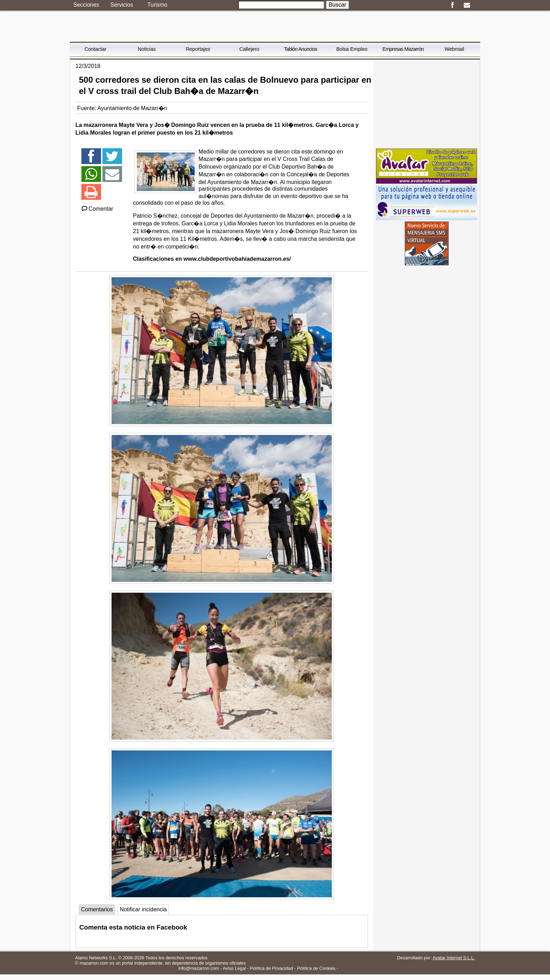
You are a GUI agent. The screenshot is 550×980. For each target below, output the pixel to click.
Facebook (452, 5)
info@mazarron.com (199, 968)
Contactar (95, 49)
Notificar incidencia (143, 909)
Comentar (97, 209)
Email (467, 5)
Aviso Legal (234, 968)
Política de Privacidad (271, 968)
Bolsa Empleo (352, 49)
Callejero (249, 49)
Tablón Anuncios (301, 49)
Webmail (455, 49)
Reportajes (198, 49)
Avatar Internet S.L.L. (454, 958)
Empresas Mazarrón (403, 49)
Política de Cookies (316, 968)
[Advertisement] (427, 103)
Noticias (147, 49)
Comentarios (97, 909)
